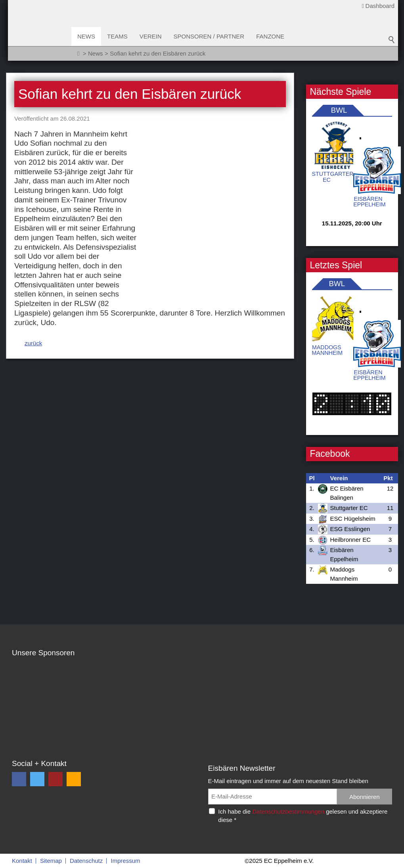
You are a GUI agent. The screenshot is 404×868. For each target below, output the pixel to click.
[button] (19, 779)
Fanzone (270, 36)
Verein (151, 36)
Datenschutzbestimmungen (288, 811)
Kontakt (22, 861)
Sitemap (51, 861)
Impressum (125, 861)
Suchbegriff (392, 40)
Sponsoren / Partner (209, 36)
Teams (117, 36)
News (86, 36)
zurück (33, 240)
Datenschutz (86, 861)
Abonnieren (365, 797)
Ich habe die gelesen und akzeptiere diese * (303, 816)
